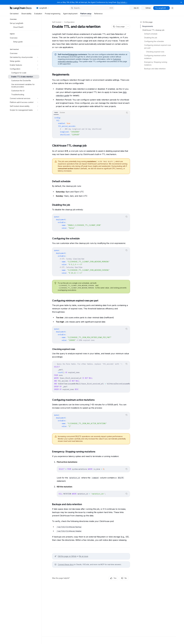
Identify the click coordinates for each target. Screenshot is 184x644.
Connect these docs (66, 564)
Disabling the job (151, 38)
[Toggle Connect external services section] (24, 98)
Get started (14, 14)
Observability (26, 14)
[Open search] (92, 8)
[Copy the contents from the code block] (127, 113)
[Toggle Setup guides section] (24, 61)
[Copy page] (119, 27)
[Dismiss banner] (181, 2)
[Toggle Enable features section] (24, 65)
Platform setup (86, 14)
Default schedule (151, 34)
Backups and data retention (155, 69)
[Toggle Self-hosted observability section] (24, 106)
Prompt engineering (53, 14)
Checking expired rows (155, 52)
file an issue (84, 556)
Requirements (148, 26)
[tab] (56, 113)
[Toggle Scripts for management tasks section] (24, 110)
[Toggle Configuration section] (24, 69)
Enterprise (73, 54)
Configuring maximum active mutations (155, 57)
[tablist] (88, 113)
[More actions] (128, 27)
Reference (98, 14)
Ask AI (135, 8)
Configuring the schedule (154, 41)
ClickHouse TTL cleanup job (153, 30)
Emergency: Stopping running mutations (156, 63)
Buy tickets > (122, 2)
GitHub (147, 8)
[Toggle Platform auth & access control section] (24, 102)
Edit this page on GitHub (67, 556)
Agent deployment (70, 14)
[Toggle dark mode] (172, 8)
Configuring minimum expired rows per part (158, 47)
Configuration (69, 22)
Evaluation (38, 14)
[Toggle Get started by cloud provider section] (24, 57)
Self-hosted (57, 22)
